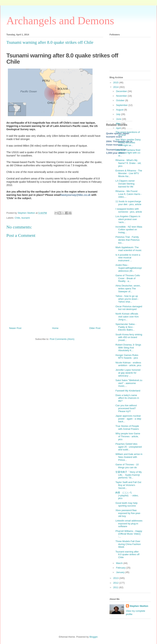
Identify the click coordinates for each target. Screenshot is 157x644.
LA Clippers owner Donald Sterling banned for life (125, 184)
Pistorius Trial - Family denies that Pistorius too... (127, 240)
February (121, 568)
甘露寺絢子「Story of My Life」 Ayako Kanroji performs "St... (129, 475)
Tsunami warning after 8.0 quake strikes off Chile (127, 554)
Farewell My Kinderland (128, 391)
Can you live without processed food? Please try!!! (126, 408)
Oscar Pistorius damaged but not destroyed (129, 308)
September (122, 105)
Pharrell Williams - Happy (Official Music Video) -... (129, 534)
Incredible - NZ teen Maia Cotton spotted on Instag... (129, 230)
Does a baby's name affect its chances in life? (127, 398)
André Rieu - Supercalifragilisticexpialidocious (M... (129, 268)
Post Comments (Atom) (62, 339)
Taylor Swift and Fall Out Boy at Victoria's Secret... (128, 485)
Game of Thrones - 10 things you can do (127, 466)
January (121, 572)
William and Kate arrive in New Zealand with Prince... (129, 457)
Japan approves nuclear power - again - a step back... (128, 419)
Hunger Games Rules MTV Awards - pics (127, 357)
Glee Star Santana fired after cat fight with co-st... (128, 153)
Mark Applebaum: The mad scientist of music (128, 249)
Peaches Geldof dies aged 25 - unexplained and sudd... (129, 447)
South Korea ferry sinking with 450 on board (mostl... (129, 337)
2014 (116, 87)
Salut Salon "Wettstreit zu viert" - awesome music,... (129, 383)
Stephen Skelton (139, 606)
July (119, 114)
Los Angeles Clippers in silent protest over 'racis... (128, 219)
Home (55, 328)
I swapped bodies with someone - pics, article (129, 210)
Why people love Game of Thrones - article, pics (128, 436)
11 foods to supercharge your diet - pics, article (128, 203)
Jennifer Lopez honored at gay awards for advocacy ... (128, 373)
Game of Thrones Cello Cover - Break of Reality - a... (128, 278)
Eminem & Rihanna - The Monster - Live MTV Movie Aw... (129, 173)
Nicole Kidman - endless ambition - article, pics (128, 364)
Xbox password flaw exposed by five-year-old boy (128, 513)
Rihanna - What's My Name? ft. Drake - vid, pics (128, 163)
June (119, 119)
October (121, 100)
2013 (116, 578)
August (120, 110)
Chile (18, 218)
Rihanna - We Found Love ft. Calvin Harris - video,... (129, 194)
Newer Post (15, 328)
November (122, 96)
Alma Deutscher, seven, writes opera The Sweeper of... (128, 288)
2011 (116, 587)
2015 (116, 83)
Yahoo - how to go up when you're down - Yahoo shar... (127, 299)
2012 (116, 583)
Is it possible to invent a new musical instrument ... (128, 258)
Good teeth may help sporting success (126, 504)
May (119, 124)
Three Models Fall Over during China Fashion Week (128, 544)
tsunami (26, 218)
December (122, 91)
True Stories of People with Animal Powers (127, 427)
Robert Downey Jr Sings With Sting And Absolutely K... (128, 348)
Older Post (95, 328)
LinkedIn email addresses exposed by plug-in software (129, 523)
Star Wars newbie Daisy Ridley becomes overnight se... (128, 142)
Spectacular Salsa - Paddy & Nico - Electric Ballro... (126, 327)
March (120, 563)
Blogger (93, 637)
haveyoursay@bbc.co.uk (75, 195)
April (119, 128)
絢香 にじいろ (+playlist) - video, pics (127, 495)
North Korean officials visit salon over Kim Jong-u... (127, 317)
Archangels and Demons (60, 21)
